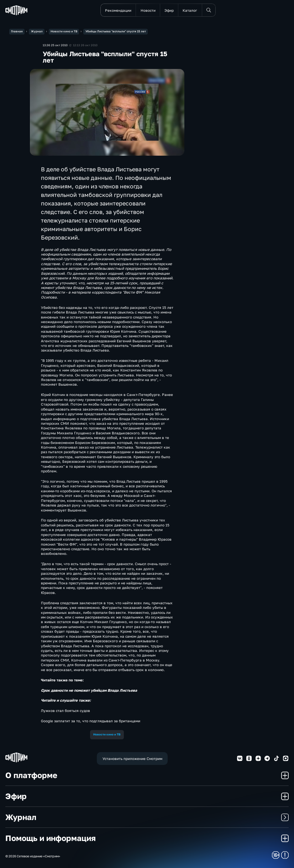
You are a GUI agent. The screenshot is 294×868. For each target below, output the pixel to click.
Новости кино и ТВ (107, 734)
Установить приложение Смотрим (132, 759)
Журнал (147, 817)
